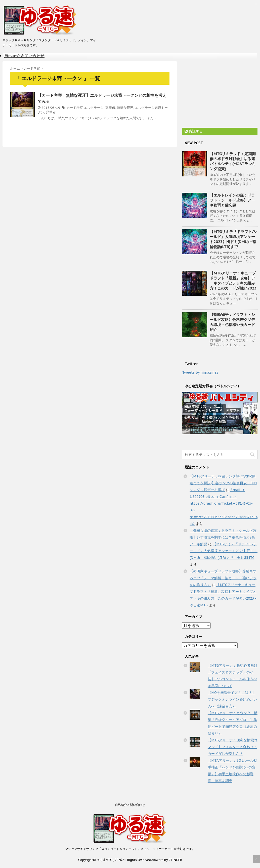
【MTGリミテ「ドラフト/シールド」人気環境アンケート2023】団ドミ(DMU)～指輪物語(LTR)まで (233, 239)
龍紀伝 (110, 108)
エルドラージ (94, 108)
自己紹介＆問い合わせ (24, 56)
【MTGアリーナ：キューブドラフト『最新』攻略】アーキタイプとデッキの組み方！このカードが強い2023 (233, 281)
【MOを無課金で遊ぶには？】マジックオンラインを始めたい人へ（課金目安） (232, 699)
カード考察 (75, 108)
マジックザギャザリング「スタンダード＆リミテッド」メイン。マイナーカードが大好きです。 (130, 849)
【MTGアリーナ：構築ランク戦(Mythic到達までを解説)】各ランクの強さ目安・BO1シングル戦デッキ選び (223, 483)
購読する (194, 131)
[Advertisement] (220, 93)
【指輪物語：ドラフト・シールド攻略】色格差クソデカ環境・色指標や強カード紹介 (232, 322)
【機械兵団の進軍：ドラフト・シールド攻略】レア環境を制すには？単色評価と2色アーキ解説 (223, 537)
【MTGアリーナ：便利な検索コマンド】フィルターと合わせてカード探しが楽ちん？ (233, 747)
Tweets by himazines (200, 372)
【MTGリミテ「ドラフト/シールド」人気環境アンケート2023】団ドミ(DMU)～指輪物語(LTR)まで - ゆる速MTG (224, 551)
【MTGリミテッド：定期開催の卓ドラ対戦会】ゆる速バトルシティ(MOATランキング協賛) (233, 161)
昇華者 (51, 112)
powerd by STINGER (167, 860)
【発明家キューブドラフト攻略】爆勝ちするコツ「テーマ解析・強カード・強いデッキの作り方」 (223, 578)
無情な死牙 (125, 108)
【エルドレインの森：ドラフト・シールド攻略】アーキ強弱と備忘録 (232, 200)
